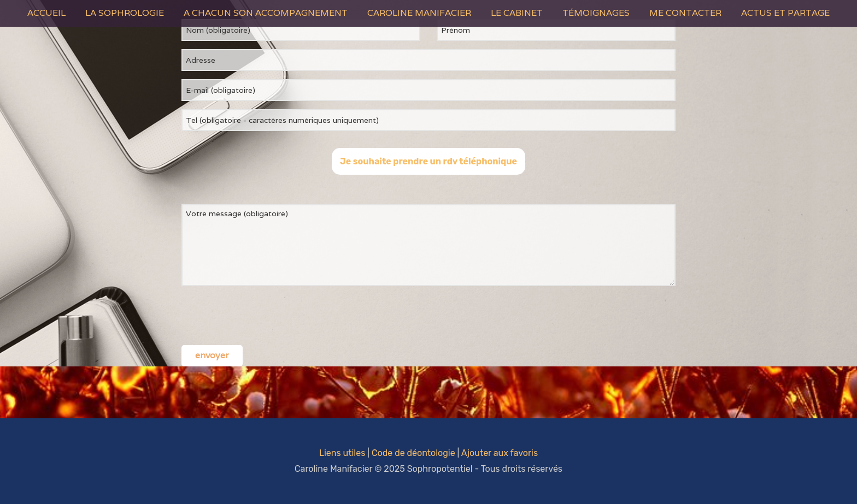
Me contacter (685, 13)
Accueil (46, 13)
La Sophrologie (125, 13)
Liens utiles (342, 453)
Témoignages (596, 13)
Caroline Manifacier (419, 13)
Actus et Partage (785, 13)
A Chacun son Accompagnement (266, 13)
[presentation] (265, 316)
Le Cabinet (517, 13)
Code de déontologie (413, 453)
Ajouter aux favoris (500, 453)
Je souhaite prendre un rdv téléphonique (428, 161)
